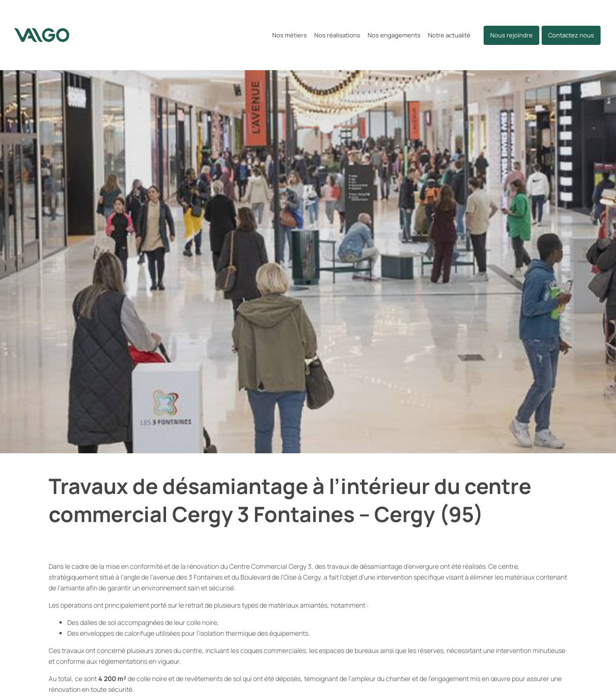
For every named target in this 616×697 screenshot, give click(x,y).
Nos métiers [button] (290, 35)
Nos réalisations (337, 35)
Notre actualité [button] (449, 35)
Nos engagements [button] (394, 35)
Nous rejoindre (511, 35)
